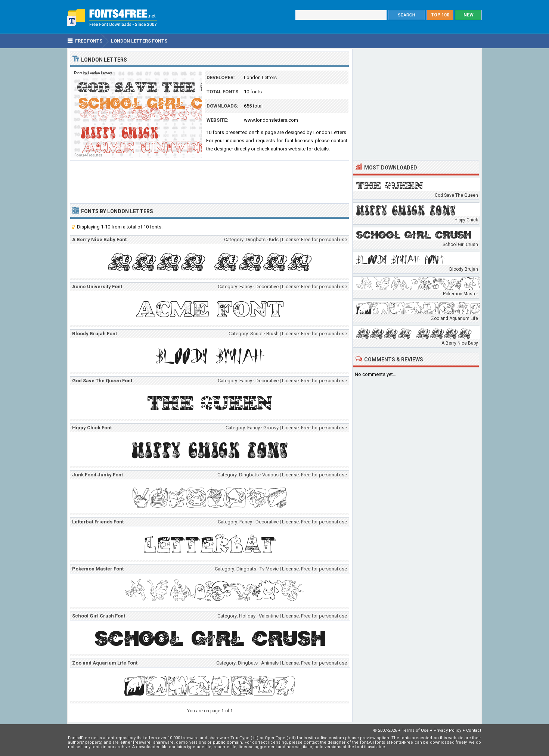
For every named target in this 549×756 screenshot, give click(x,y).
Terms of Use (415, 730)
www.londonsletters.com (271, 120)
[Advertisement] (210, 181)
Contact (474, 730)
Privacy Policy (447, 730)
